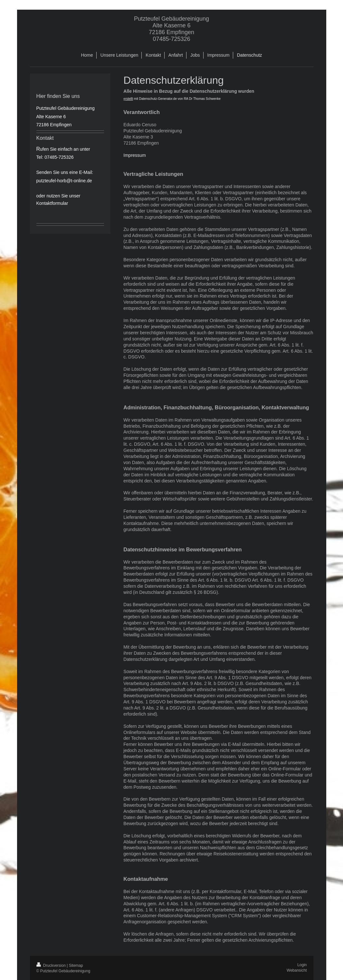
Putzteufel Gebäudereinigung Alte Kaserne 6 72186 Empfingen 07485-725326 (171, 29)
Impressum (134, 155)
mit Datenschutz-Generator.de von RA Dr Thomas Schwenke (173, 99)
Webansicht (297, 970)
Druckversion (52, 966)
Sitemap (76, 966)
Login (302, 965)
